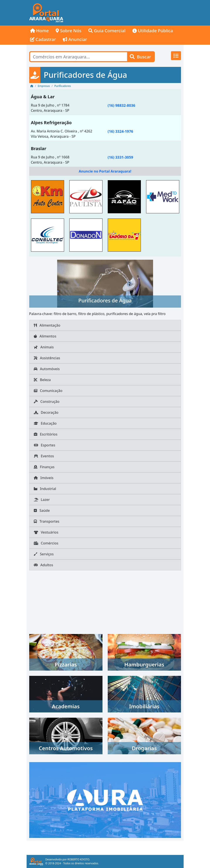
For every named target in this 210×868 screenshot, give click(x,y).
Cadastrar (43, 39)
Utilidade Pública (153, 31)
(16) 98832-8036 (122, 105)
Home (39, 31)
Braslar (39, 148)
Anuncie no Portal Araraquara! (105, 171)
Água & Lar (43, 97)
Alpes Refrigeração (51, 123)
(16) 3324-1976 (120, 131)
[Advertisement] (125, 13)
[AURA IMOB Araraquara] (105, 800)
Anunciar (75, 39)
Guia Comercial (107, 31)
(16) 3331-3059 (120, 157)
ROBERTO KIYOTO (78, 859)
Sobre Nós (68, 31)
